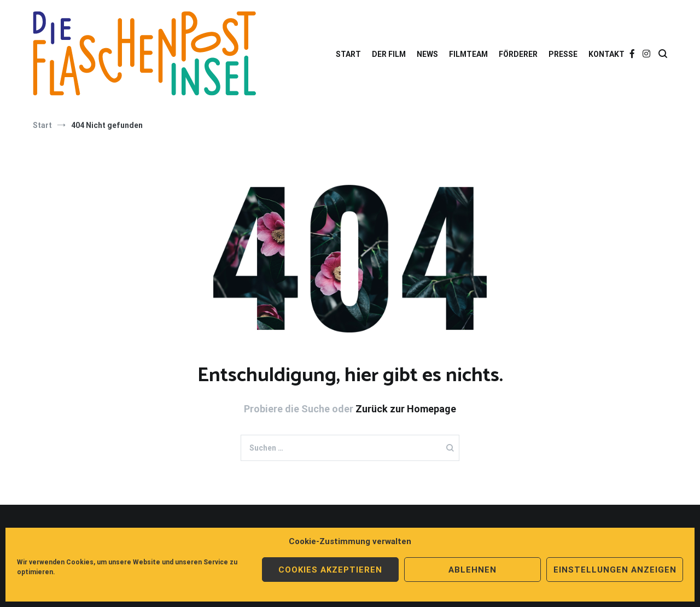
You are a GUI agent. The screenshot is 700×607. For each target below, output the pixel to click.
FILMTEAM (468, 54)
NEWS (427, 54)
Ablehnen (472, 570)
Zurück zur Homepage (406, 409)
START (348, 54)
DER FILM (389, 54)
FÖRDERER (518, 54)
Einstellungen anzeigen (615, 570)
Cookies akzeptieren (330, 570)
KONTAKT (606, 54)
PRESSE (563, 54)
